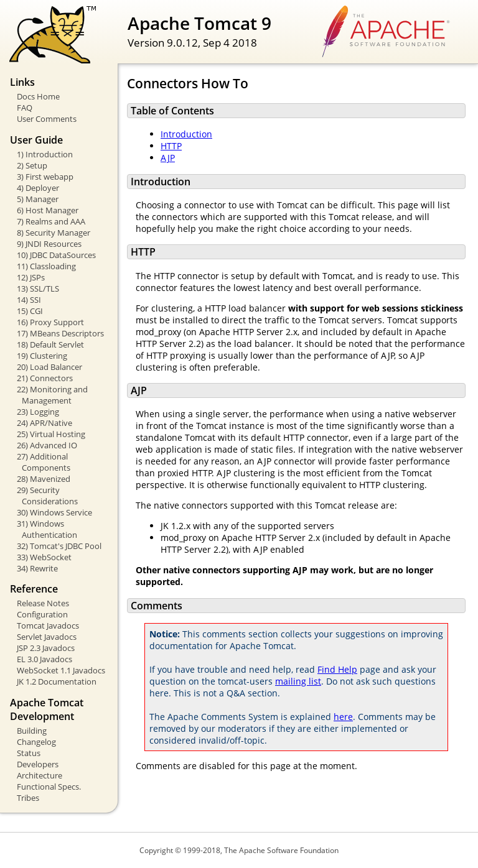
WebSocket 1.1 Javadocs (61, 670)
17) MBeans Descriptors (60, 333)
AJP (168, 158)
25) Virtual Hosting (51, 434)
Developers (38, 764)
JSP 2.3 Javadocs (46, 648)
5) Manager (38, 199)
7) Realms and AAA (51, 221)
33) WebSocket (44, 557)
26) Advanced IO (47, 445)
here (343, 717)
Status (29, 753)
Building (32, 731)
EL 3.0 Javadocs (45, 659)
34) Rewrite (37, 568)
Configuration (42, 614)
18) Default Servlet (50, 344)
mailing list (298, 681)
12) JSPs (31, 277)
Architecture (40, 775)
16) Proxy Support (50, 322)
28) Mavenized (44, 479)
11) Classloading (46, 266)
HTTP (171, 146)
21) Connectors (45, 378)
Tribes (28, 798)
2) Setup (32, 165)
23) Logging (38, 412)
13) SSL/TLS (38, 289)
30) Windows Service (54, 512)
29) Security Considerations (47, 496)
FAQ (25, 108)
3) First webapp (45, 177)
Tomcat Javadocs (48, 626)
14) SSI (29, 300)
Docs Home (38, 96)
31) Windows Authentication (47, 529)
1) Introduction (45, 154)
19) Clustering (42, 356)
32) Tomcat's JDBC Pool (59, 546)
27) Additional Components (44, 462)
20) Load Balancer (49, 367)
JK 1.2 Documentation (57, 681)
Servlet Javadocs (47, 637)
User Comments (47, 119)
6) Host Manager (48, 210)
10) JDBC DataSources (56, 255)
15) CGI (30, 311)
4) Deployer (38, 188)
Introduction (186, 134)
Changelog (36, 742)
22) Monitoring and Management (52, 395)
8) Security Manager (54, 233)
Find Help (337, 669)
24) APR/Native (45, 423)
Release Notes (43, 603)
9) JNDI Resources (49, 244)
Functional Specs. (49, 787)
